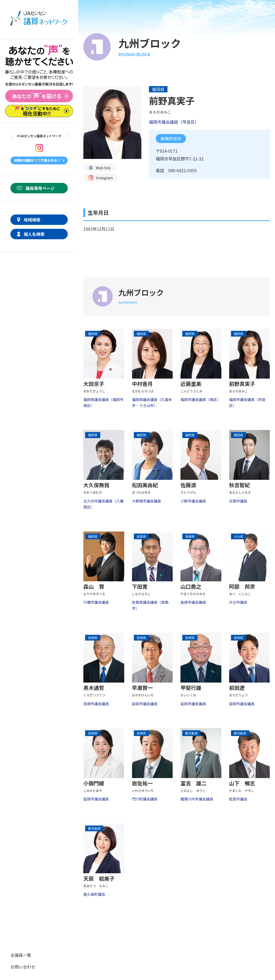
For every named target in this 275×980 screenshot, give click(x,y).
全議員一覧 (21, 955)
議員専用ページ (40, 188)
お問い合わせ (23, 967)
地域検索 (32, 220)
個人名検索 (34, 234)
